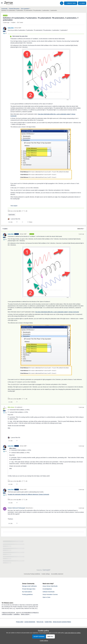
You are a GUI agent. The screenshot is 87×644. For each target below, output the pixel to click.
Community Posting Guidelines (32, 574)
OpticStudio (12, 215)
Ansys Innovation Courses (51, 595)
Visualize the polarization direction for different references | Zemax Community (28, 494)
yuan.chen (11, 28)
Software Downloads (49, 592)
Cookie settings (46, 574)
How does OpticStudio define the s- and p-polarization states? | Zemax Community (57, 312)
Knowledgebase (48, 589)
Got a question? (25, 9)
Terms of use (40, 622)
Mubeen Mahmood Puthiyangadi (16, 508)
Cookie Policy (48, 622)
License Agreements (30, 622)
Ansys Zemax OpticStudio (50, 586)
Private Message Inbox (29, 589)
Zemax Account (57, 622)
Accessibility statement (57, 574)
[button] (2, 3)
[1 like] (14, 219)
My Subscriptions (27, 592)
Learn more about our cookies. (73, 633)
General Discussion (14, 9)
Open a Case (47, 598)
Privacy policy (20, 622)
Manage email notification (30, 586)
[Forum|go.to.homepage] (9, 3)
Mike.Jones (11, 407)
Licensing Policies (66, 622)
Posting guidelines (28, 595)
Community (4, 9)
